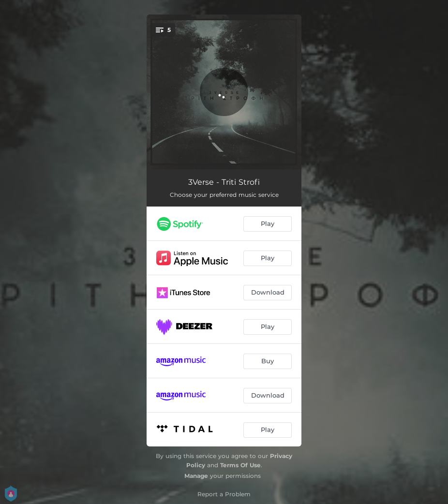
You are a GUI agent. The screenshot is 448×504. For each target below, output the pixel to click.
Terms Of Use (240, 465)
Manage (196, 476)
